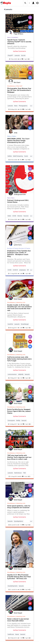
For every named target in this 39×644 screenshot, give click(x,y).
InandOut (10, 324)
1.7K (20, 525)
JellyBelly (21, 374)
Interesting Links (21, 302)
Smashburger (25, 324)
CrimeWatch (15, 37)
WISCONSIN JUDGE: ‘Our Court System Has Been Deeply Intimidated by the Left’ (18, 141)
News (9, 37)
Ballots (10, 156)
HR (28, 270)
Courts (26, 156)
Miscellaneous (11, 86)
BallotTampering (18, 156)
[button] (25, 3)
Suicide (23, 55)
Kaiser (17, 634)
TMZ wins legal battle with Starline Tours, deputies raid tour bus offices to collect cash (19, 457)
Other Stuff (19, 86)
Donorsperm (11, 421)
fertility (18, 421)
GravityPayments (13, 586)
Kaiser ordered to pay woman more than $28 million (18, 620)
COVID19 (15, 270)
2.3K (20, 424)
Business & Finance (13, 248)
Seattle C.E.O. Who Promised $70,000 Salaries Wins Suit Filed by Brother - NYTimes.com (19, 577)
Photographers (23, 106)
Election (20, 216)
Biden (9, 216)
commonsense (12, 374)
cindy (16, 133)
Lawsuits (17, 55)
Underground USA (20, 194)
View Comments (19, 51)
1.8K (20, 274)
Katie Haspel (18, 299)
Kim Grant (17, 82)
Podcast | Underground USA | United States (18, 201)
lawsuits (27, 374)
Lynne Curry (18, 245)
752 (20, 160)
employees (22, 270)
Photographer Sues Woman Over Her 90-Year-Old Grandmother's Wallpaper (19, 90)
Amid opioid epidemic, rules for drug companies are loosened (19, 507)
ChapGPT (10, 55)
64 (19, 59)
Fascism (26, 216)
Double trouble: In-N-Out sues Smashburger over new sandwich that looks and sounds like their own (19, 308)
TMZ (24, 473)
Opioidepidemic (19, 521)
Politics (9, 136)
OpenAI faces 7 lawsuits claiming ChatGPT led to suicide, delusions (19, 42)
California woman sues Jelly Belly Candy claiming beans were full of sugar (19, 359)
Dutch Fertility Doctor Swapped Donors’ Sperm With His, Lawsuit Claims (19, 411)
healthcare (11, 634)
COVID (14, 216)
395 (20, 109)
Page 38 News (19, 34)
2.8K (20, 590)
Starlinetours (18, 473)
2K (20, 476)
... (31, 106)
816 (20, 219)
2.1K (20, 378)
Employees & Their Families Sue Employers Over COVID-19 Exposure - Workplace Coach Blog (19, 254)
